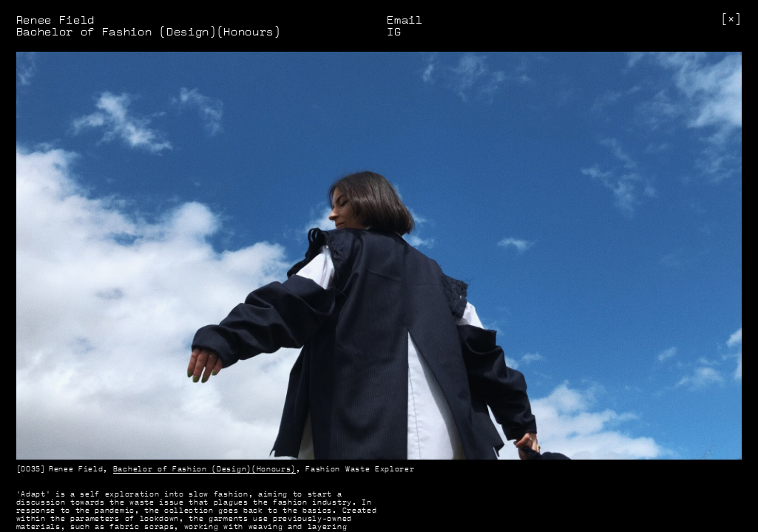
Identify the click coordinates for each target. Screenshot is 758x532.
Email (405, 20)
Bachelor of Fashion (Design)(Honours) (204, 469)
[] (731, 19)
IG (394, 32)
